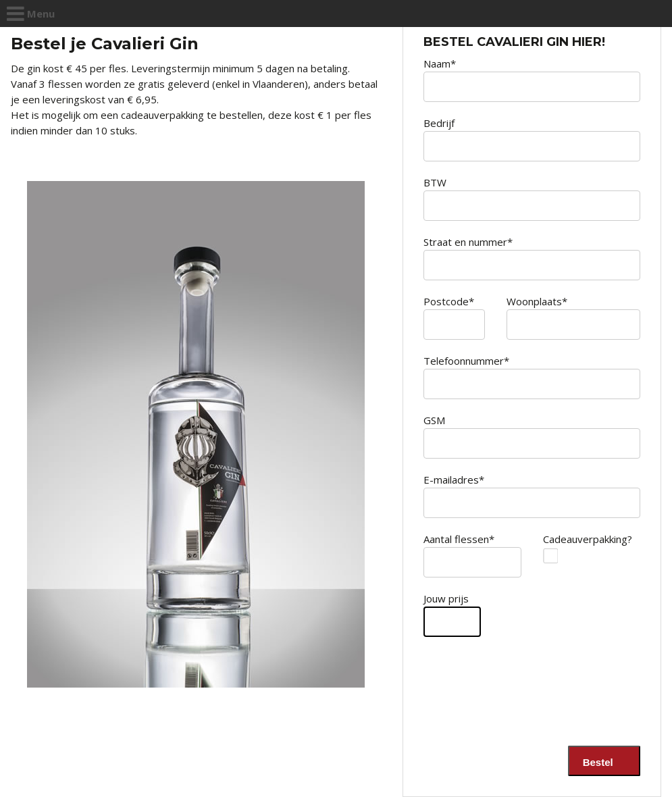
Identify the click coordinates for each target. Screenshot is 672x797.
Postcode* (449, 301)
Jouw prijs (446, 598)
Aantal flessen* (459, 539)
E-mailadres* (454, 480)
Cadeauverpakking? (574, 539)
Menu (31, 14)
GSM (434, 420)
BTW (435, 182)
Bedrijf (439, 123)
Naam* (440, 63)
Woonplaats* (537, 301)
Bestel (601, 762)
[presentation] (538, 706)
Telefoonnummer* (466, 361)
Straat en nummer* (468, 242)
